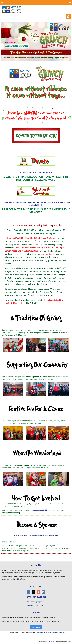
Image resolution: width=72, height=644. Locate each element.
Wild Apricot (51, 642)
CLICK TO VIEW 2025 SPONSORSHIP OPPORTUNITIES (36, 535)
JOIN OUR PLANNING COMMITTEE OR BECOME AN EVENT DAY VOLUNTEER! (36, 204)
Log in (68, 17)
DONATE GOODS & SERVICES (36, 172)
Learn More (36, 627)
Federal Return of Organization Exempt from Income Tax (50, 633)
